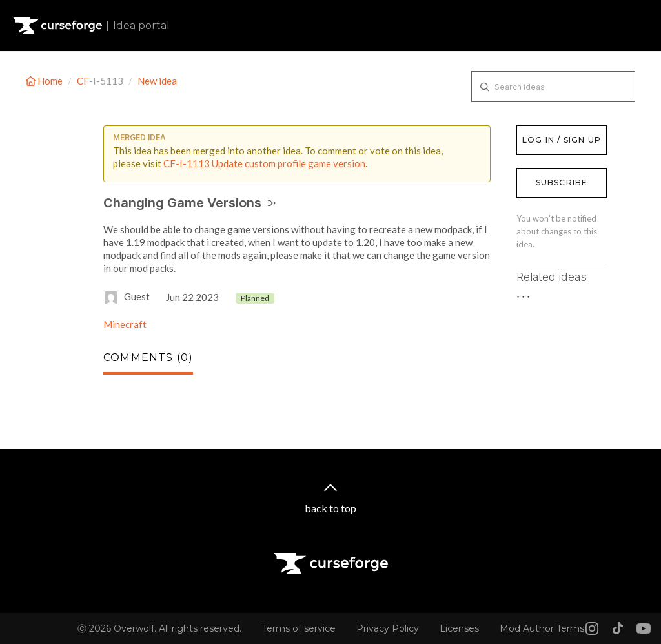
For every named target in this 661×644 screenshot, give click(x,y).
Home (45, 81)
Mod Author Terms (542, 628)
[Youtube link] (644, 628)
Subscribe (562, 182)
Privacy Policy (388, 628)
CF (83, 81)
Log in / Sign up (549, 132)
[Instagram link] (592, 628)
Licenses (459, 628)
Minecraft (125, 324)
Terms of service (299, 628)
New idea (157, 81)
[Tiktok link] (618, 628)
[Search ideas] (553, 87)
